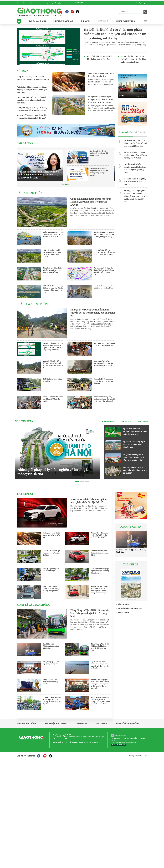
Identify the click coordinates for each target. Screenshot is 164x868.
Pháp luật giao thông (33, 304)
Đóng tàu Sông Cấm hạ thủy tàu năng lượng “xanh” (51, 682)
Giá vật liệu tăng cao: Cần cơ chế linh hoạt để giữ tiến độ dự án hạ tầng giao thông (134, 59)
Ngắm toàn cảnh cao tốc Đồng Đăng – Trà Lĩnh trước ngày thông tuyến (135, 431)
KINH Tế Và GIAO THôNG (126, 21)
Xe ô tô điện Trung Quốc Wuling (131, 608)
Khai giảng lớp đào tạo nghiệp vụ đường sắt (51, 663)
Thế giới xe (25, 494)
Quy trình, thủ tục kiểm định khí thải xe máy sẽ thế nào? (99, 58)
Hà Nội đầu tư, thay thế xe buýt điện (52, 380)
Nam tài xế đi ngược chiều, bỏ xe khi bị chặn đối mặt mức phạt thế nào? (32, 117)
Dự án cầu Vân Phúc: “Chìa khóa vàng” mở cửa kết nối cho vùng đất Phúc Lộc (135, 143)
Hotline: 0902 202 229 (77, 3)
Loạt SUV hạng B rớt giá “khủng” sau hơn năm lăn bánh (51, 553)
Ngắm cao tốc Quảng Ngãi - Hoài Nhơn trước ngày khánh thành (135, 444)
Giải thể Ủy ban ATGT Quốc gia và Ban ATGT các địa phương (53, 399)
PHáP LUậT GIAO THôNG (63, 21)
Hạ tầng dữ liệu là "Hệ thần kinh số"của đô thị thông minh (103, 153)
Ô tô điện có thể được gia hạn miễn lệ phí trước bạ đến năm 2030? (100, 571)
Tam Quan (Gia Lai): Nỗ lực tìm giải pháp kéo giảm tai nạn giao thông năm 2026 (32, 100)
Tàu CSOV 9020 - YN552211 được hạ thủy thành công (51, 646)
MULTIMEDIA (103, 21)
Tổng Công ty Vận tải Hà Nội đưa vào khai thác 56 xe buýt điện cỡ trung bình (90, 613)
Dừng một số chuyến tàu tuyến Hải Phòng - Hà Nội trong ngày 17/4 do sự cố (33, 79)
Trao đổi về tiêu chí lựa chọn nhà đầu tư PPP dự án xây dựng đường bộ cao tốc (103, 172)
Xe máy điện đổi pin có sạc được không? (51, 570)
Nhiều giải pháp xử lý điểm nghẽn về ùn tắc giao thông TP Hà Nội (54, 472)
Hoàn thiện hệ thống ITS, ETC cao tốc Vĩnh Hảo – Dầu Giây (135, 182)
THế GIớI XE (86, 21)
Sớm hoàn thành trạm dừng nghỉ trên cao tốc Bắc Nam (104, 287)
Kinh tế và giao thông (33, 605)
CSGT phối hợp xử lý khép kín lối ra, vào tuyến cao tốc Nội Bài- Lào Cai (32, 109)
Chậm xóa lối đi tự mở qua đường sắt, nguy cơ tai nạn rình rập (103, 381)
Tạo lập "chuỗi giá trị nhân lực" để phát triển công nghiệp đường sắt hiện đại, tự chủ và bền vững (43, 175)
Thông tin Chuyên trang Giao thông (27, 3)
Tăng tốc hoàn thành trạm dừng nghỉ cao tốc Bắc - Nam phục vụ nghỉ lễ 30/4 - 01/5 (101, 100)
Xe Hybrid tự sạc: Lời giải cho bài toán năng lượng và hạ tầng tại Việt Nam (136, 155)
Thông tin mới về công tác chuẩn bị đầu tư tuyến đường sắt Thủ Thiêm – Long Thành (104, 271)
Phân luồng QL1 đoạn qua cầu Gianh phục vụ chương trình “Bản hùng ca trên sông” (32, 90)
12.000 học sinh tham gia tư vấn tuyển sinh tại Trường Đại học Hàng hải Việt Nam (52, 701)
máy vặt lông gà (123, 612)
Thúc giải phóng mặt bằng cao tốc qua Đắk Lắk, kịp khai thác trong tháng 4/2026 (91, 202)
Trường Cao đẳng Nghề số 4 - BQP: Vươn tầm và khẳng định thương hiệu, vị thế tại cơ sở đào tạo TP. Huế (136, 196)
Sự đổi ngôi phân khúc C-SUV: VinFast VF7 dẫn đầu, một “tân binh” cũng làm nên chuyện (100, 590)
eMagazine (25, 143)
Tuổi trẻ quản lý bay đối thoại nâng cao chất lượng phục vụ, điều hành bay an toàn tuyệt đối (100, 701)
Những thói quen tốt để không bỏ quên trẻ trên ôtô (101, 75)
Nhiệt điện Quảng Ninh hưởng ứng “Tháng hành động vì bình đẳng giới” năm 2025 (134, 457)
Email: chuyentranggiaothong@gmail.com (54, 3)
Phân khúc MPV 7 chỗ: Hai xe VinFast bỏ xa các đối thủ (100, 553)
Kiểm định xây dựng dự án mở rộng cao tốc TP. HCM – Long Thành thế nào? (53, 270)
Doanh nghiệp (130, 527)
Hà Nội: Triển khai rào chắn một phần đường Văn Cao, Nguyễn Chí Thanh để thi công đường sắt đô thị (115, 34)
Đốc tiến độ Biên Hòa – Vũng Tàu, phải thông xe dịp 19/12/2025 (135, 470)
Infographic (108, 421)
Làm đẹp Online (123, 604)
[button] (63, 185)
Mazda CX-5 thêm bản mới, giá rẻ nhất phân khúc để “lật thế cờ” (88, 501)
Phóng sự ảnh (142, 421)
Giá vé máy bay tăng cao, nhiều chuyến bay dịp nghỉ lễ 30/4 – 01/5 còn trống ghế (104, 399)
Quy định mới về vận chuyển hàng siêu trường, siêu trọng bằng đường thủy (135, 168)
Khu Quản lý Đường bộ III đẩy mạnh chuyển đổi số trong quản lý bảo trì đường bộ (93, 313)
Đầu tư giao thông (31, 193)
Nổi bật (22, 71)
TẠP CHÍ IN (130, 565)
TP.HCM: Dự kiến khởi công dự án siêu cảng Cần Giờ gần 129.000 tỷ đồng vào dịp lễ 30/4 (53, 289)
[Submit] (145, 12)
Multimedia (24, 421)
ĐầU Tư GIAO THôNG (38, 21)
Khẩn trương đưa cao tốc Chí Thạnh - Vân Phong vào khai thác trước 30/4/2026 (53, 234)
